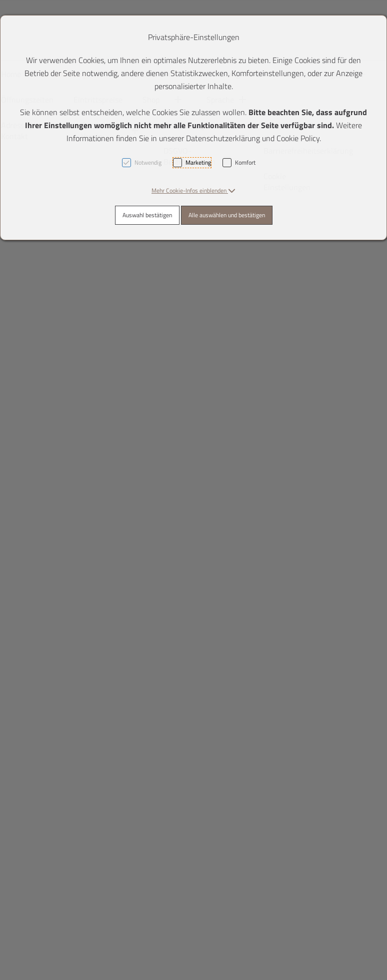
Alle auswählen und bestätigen (227, 215)
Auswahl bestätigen (147, 215)
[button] (193, 190)
